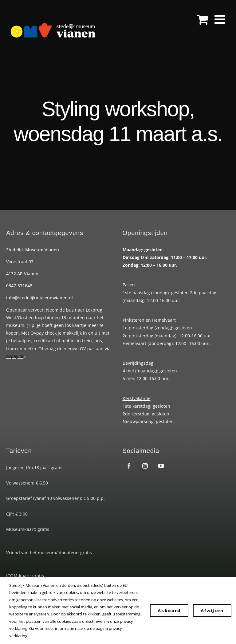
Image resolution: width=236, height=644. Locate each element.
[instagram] (145, 466)
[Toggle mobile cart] (203, 19)
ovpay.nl (15, 356)
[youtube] (161, 466)
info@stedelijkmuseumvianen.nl (39, 298)
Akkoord (169, 611)
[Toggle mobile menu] (221, 19)
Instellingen (41, 636)
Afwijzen (212, 611)
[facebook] (129, 466)
